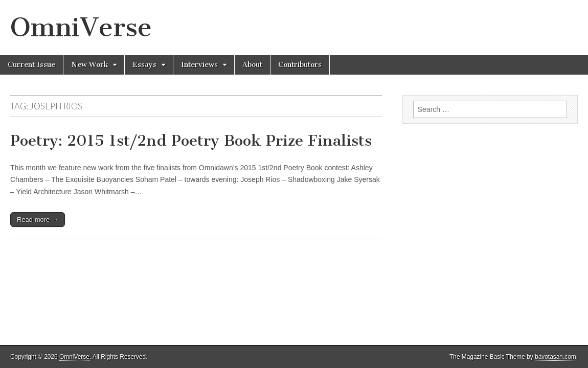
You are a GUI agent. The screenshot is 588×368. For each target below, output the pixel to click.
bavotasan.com (556, 357)
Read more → (38, 220)
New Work (89, 65)
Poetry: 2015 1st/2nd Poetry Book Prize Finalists (191, 141)
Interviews (199, 65)
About (252, 65)
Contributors (300, 65)
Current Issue (31, 65)
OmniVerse (81, 27)
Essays (144, 65)
